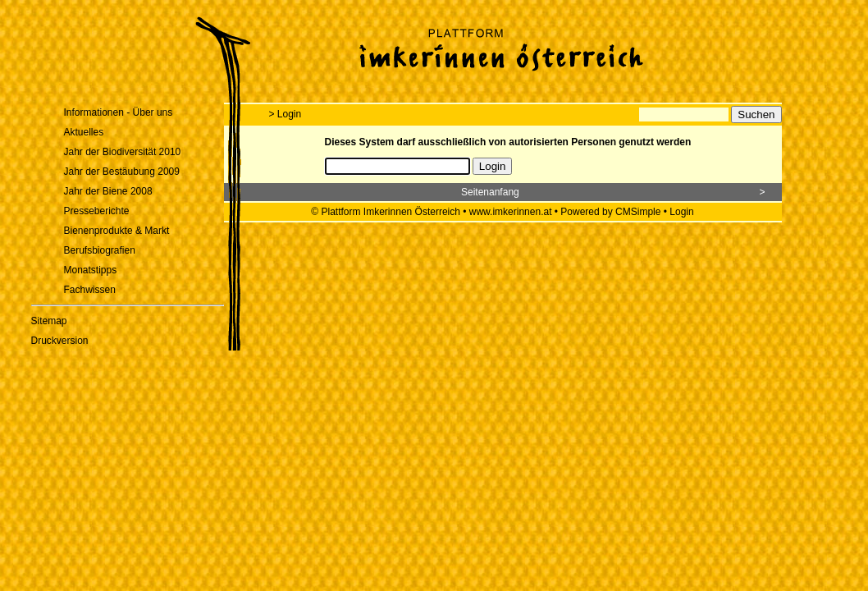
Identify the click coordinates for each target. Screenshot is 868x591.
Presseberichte (97, 211)
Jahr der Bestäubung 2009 (122, 172)
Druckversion (60, 341)
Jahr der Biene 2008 (108, 191)
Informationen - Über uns (119, 112)
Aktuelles (84, 132)
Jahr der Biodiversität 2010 (123, 152)
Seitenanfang (490, 192)
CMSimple (638, 212)
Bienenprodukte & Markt (117, 231)
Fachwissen (90, 290)
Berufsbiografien (100, 250)
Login (681, 212)
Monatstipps (91, 270)
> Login (286, 114)
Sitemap (49, 321)
